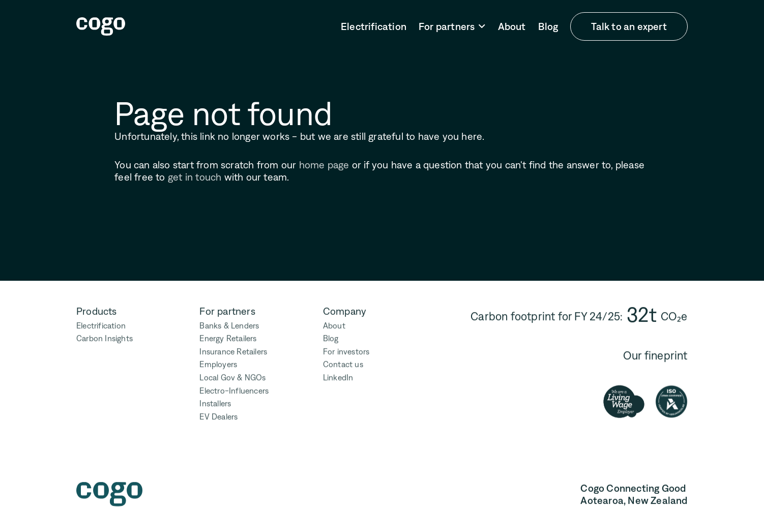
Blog (548, 26)
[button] (452, 27)
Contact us (343, 363)
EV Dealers (219, 415)
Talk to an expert (629, 26)
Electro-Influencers (234, 389)
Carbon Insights (105, 337)
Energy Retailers (228, 337)
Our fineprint (655, 354)
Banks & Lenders (230, 324)
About (512, 26)
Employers (219, 363)
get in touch (195, 177)
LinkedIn (338, 376)
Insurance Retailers (234, 350)
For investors (346, 350)
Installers (216, 402)
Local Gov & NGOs (233, 376)
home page (324, 165)
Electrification (374, 26)
